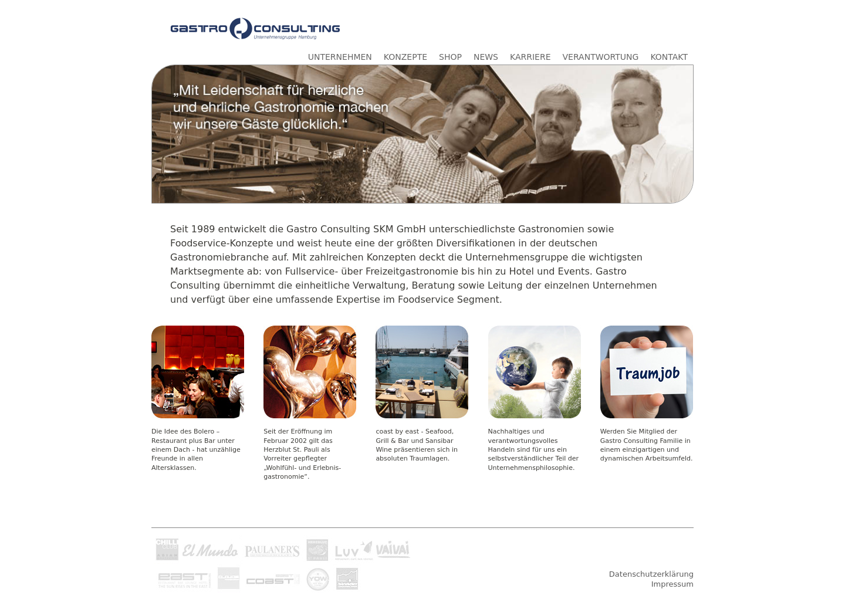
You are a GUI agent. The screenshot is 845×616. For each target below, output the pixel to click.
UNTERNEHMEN (340, 57)
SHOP (450, 57)
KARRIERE (530, 57)
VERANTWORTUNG (601, 57)
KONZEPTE (405, 57)
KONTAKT (669, 57)
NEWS (486, 57)
